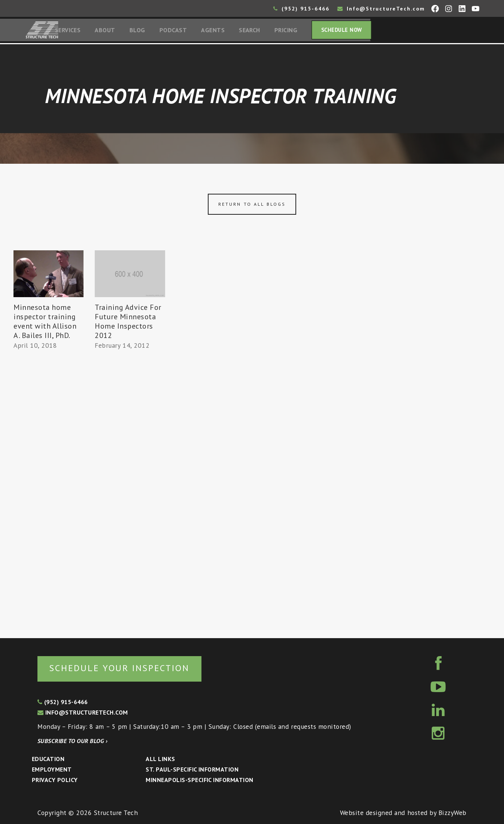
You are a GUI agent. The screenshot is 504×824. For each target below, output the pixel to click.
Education (48, 759)
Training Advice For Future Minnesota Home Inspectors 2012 (128, 323)
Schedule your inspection (126, 668)
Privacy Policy (55, 780)
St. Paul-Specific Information (192, 769)
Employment (52, 769)
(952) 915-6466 (301, 9)
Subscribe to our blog (72, 741)
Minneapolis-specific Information (199, 780)
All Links (160, 759)
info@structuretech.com (83, 712)
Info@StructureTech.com (381, 9)
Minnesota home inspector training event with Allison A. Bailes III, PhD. (45, 323)
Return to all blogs (252, 206)
